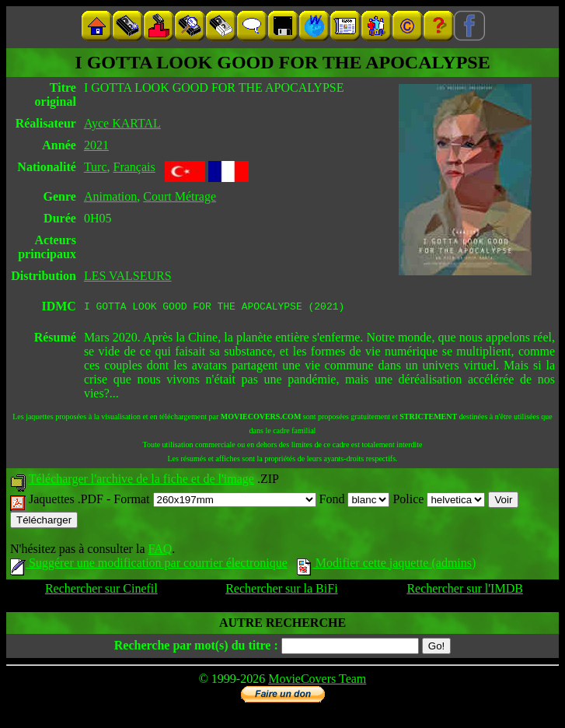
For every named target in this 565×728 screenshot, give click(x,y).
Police (439, 501)
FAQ (160, 551)
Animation (110, 196)
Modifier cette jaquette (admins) (387, 565)
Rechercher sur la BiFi (281, 591)
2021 (96, 145)
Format (214, 501)
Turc (96, 167)
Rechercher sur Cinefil (101, 591)
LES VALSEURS (128, 276)
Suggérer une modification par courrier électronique (149, 565)
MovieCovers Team (317, 681)
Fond (355, 501)
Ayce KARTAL (122, 123)
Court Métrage (180, 196)
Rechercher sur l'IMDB (465, 591)
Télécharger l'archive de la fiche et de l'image (141, 481)
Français (134, 167)
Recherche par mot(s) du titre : (196, 647)
